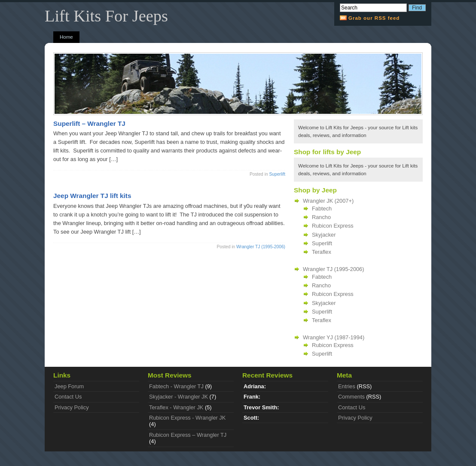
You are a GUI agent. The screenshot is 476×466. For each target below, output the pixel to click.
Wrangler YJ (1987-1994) (334, 337)
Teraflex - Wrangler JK (176, 407)
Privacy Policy (72, 407)
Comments (351, 397)
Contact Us (68, 397)
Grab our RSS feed (374, 18)
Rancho (321, 217)
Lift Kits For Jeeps (106, 16)
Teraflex (322, 252)
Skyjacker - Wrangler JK (178, 397)
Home (66, 37)
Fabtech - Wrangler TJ (176, 386)
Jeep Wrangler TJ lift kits (92, 196)
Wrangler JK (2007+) (328, 201)
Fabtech (322, 209)
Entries (347, 386)
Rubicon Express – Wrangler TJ (188, 435)
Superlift (277, 174)
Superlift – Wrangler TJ (89, 123)
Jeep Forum (69, 386)
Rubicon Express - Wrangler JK (187, 418)
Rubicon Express (333, 226)
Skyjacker (324, 235)
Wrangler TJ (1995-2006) (261, 247)
